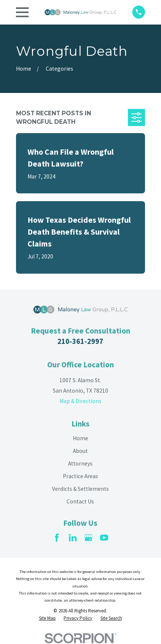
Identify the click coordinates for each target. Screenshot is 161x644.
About (80, 451)
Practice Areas (80, 476)
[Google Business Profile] (88, 538)
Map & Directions (80, 401)
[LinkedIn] (73, 538)
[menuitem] (47, 618)
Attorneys (80, 463)
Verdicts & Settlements (80, 489)
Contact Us (80, 501)
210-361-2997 (80, 341)
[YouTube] (104, 538)
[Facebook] (57, 538)
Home (80, 438)
